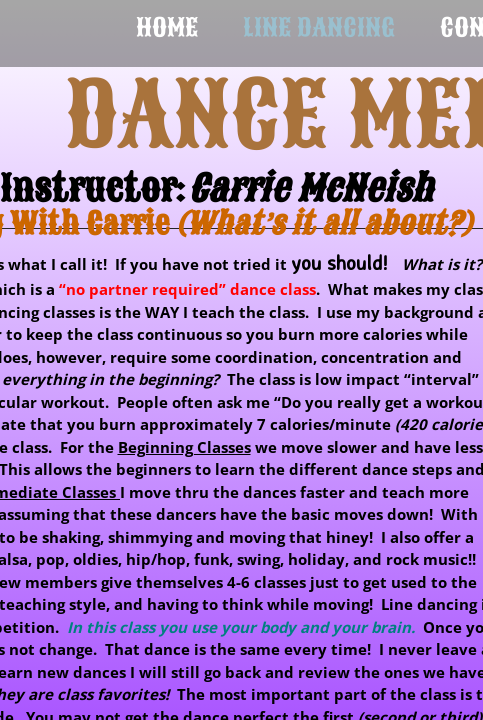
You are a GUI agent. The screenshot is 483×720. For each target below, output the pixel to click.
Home (167, 27)
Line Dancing (319, 27)
